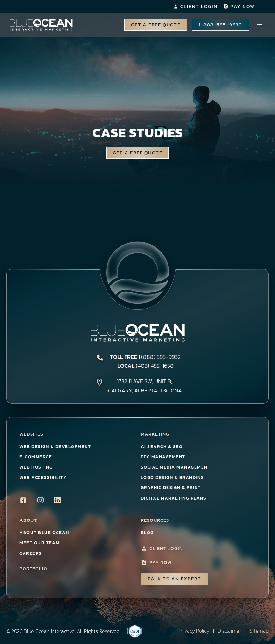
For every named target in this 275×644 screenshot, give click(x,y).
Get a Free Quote (138, 153)
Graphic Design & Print (171, 488)
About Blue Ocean (44, 533)
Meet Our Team (40, 543)
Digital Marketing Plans (174, 498)
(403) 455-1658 (155, 366)
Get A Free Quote (156, 25)
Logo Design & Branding (172, 477)
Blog (147, 533)
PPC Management (163, 457)
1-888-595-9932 (220, 25)
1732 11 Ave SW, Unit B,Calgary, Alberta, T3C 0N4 (145, 386)
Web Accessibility (43, 477)
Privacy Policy (194, 631)
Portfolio (33, 569)
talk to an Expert (174, 578)
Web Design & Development (55, 447)
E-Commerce (36, 457)
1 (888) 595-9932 (159, 357)
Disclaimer (229, 631)
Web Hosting (36, 467)
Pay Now (243, 6)
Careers (31, 553)
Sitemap (259, 631)
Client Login (199, 6)
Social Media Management (176, 467)
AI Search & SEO (162, 447)
